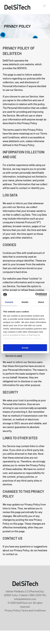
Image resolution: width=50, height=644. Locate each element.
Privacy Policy (12, 610)
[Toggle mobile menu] (45, 6)
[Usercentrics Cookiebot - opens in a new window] (36, 295)
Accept (25, 348)
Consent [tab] (9, 302)
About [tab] (41, 302)
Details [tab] (25, 302)
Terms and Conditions (33, 610)
